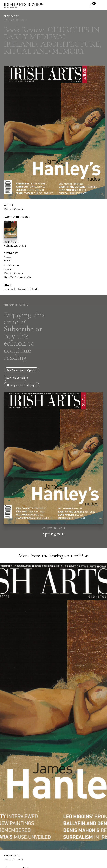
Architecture (12, 265)
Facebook (10, 289)
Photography (14, 860)
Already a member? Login (21, 385)
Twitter (22, 289)
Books (8, 257)
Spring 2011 (12, 16)
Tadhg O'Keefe (13, 273)
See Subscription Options (22, 370)
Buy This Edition (16, 378)
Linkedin (34, 289)
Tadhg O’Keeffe (14, 209)
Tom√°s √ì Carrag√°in (18, 277)
